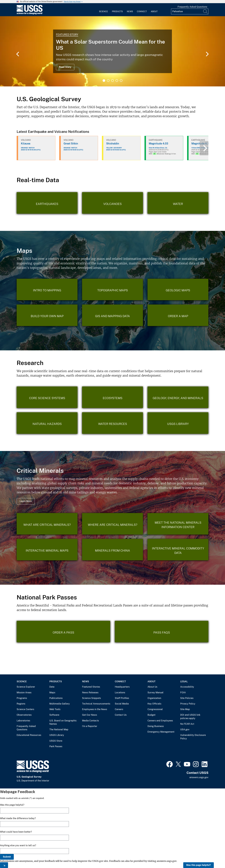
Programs (22, 698)
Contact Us (121, 715)
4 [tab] (117, 81)
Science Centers (25, 709)
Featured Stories (91, 687)
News (130, 11)
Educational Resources (29, 735)
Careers (119, 709)
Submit (7, 857)
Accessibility (187, 687)
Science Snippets (91, 698)
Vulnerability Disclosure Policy (193, 737)
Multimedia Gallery (60, 704)
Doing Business (156, 726)
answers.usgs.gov (199, 777)
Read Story (65, 67)
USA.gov (185, 729)
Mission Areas (24, 693)
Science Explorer (26, 687)
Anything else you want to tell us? (18, 845)
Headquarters (122, 687)
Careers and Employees (160, 721)
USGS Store (56, 741)
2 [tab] (108, 81)
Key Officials (154, 704)
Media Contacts (90, 721)
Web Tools (55, 709)
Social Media (122, 704)
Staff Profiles (122, 698)
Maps (52, 693)
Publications (56, 698)
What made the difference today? (18, 818)
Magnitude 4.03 (158, 144)
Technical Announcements (96, 704)
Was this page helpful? (199, 865)
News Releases (90, 693)
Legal (184, 681)
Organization (154, 698)
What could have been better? (16, 832)
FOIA (183, 693)
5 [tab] (121, 81)
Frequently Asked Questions (192, 7)
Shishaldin (113, 144)
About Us (152, 687)
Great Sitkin (71, 144)
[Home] (30, 14)
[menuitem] (103, 10)
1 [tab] (104, 81)
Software (54, 715)
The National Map (59, 729)
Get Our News (90, 715)
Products (117, 11)
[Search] (205, 11)
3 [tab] (113, 81)
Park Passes (56, 746)
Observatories (24, 715)
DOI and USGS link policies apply (190, 717)
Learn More (26, 501)
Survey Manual (155, 693)
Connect (142, 11)
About (154, 11)
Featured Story (67, 35)
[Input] (190, 11)
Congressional (155, 709)
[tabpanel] (113, 51)
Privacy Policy (188, 704)
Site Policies (187, 698)
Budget (151, 715)
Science (103, 11)
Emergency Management (161, 732)
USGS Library (57, 735)
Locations (120, 693)
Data (52, 687)
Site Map (185, 709)
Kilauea (26, 144)
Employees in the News (95, 709)
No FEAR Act (187, 724)
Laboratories (23, 721)
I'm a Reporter (90, 726)
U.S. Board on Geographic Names (63, 722)
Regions (21, 704)
